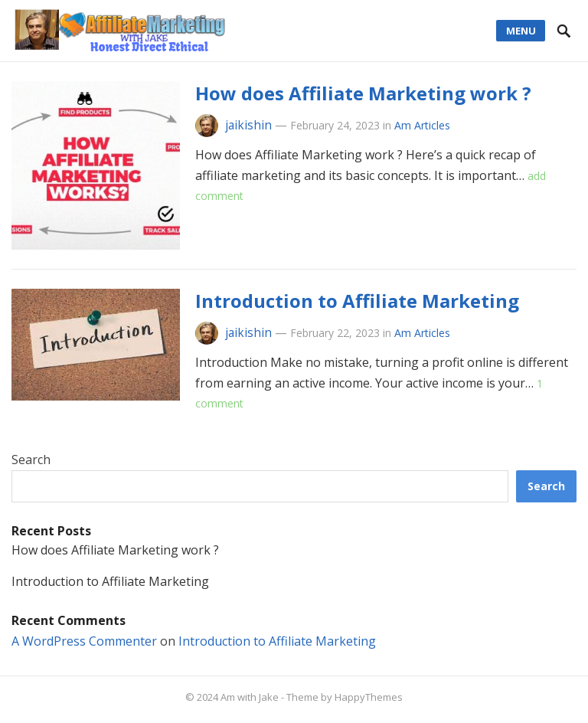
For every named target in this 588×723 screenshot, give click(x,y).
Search (31, 460)
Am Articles (422, 125)
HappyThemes (369, 697)
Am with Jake (250, 697)
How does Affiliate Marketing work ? (363, 93)
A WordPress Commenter (84, 641)
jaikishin (248, 125)
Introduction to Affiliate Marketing (357, 301)
